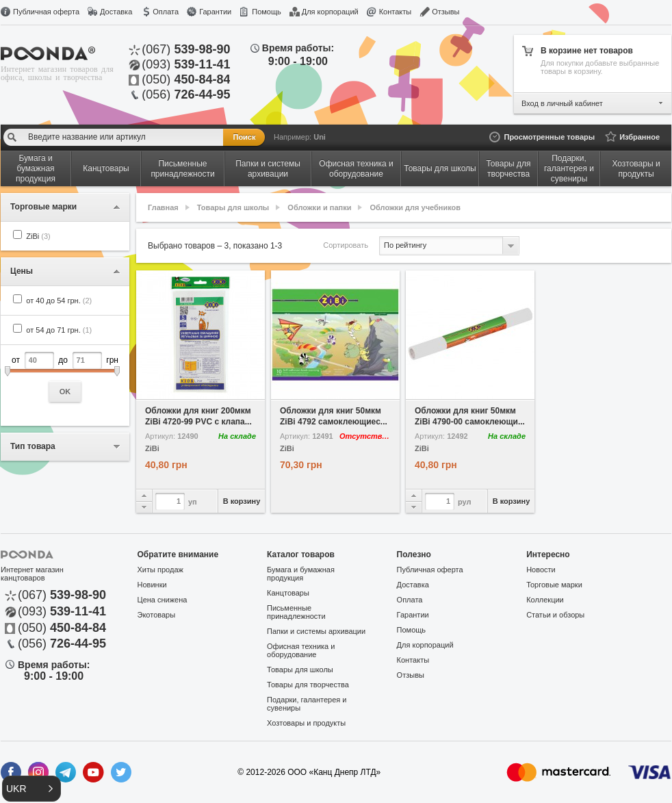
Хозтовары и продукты (306, 723)
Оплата (166, 12)
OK (65, 392)
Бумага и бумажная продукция (301, 574)
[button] (31, 789)
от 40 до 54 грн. (59, 301)
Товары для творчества (308, 685)
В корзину (242, 501)
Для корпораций (330, 12)
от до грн (65, 377)
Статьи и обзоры (555, 615)
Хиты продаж (160, 570)
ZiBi (38, 236)
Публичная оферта (46, 12)
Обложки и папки (319, 207)
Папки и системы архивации (316, 631)
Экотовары (157, 615)
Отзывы (445, 12)
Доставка (116, 12)
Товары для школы (233, 207)
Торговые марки (554, 585)
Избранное (639, 137)
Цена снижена (163, 600)
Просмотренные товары (549, 137)
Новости (541, 570)
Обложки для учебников (416, 207)
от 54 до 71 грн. (59, 330)
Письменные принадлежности (296, 612)
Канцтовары (288, 593)
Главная (163, 207)
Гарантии (215, 12)
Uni (320, 137)
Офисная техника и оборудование (301, 650)
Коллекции (545, 600)
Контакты (396, 12)
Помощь (267, 12)
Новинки (152, 585)
